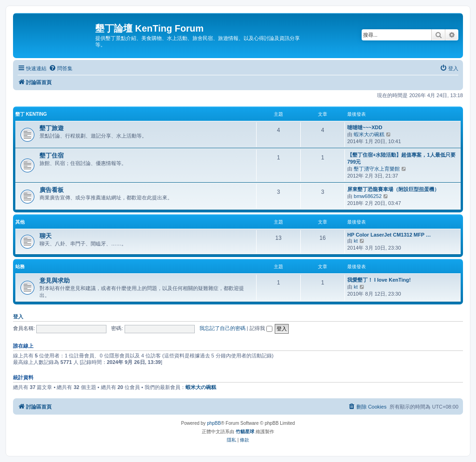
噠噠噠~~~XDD (365, 127)
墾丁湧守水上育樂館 (377, 169)
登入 (18, 317)
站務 (20, 267)
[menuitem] (61, 68)
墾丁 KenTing (31, 114)
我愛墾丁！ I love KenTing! (379, 280)
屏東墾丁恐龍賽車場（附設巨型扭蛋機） (393, 189)
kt (356, 241)
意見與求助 (55, 280)
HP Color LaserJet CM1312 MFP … (389, 235)
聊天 (46, 236)
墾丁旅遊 (52, 128)
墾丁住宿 (52, 155)
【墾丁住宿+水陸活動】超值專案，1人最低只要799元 (401, 158)
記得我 (261, 328)
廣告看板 (52, 190)
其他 (20, 222)
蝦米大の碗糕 (369, 134)
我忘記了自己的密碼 (222, 328)
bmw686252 (368, 196)
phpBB (214, 423)
